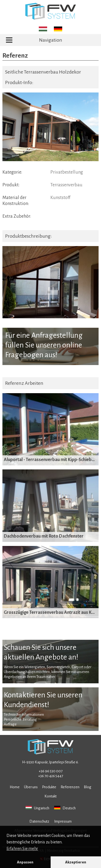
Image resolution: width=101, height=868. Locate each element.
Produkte (49, 787)
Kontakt (50, 796)
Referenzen (70, 787)
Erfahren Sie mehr (22, 849)
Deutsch (65, 808)
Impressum (63, 821)
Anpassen (25, 862)
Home (15, 787)
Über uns (31, 787)
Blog (88, 787)
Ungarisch (37, 808)
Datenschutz (39, 821)
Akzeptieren (76, 862)
